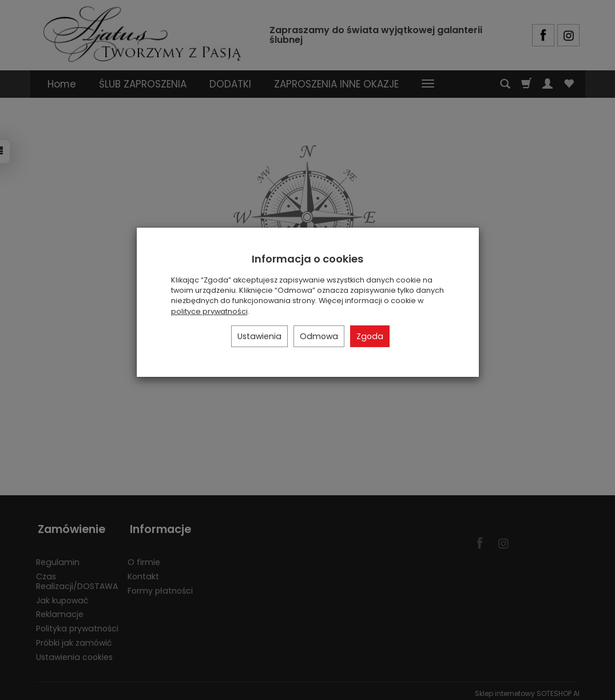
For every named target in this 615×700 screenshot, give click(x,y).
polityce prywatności (209, 311)
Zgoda (370, 336)
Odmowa (319, 336)
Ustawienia (259, 336)
